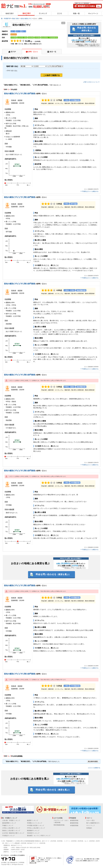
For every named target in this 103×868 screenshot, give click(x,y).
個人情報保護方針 (13, 863)
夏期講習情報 (74, 823)
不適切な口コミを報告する (90, 191)
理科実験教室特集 (59, 825)
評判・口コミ (33, 52)
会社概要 (4, 863)
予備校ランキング (8, 826)
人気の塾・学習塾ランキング (11, 820)
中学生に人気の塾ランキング (36, 828)
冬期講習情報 (74, 826)
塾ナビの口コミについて (92, 82)
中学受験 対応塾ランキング (35, 826)
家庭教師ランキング (33, 831)
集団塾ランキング (33, 820)
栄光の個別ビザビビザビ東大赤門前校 (20, 94)
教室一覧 (53, 52)
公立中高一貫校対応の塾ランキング (13, 833)
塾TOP (13, 52)
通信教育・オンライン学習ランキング (39, 836)
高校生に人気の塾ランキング (11, 831)
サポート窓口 (91, 820)
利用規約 (89, 828)
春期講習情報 (74, 820)
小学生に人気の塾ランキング (11, 828)
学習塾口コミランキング (35, 823)
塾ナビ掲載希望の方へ (93, 823)
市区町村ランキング (33, 833)
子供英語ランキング (8, 836)
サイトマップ (91, 826)
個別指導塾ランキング (9, 823)
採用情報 (22, 863)
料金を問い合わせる (87, 29)
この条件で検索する (51, 75)
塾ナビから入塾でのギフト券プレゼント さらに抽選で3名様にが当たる (84, 40)
